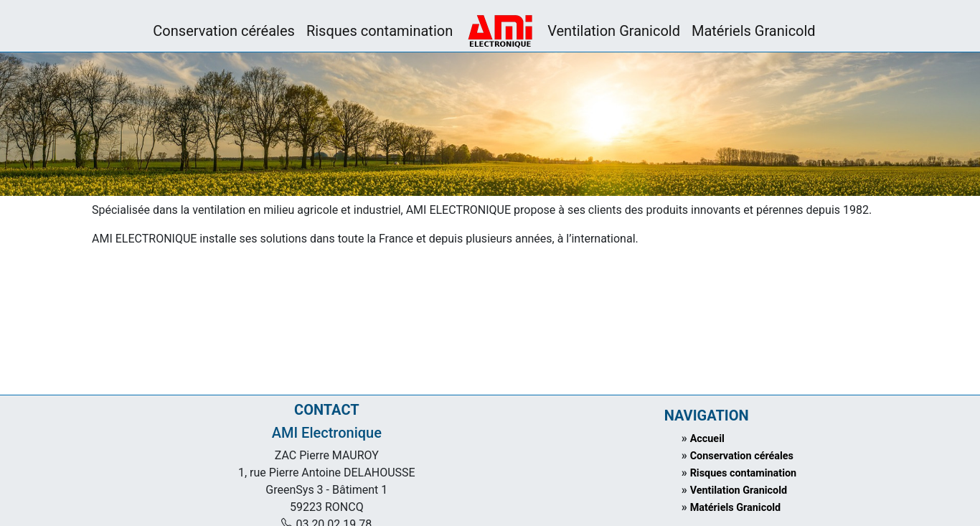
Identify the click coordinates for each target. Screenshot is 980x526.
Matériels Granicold (754, 31)
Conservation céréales (224, 31)
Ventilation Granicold (614, 31)
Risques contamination (380, 31)
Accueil (707, 439)
